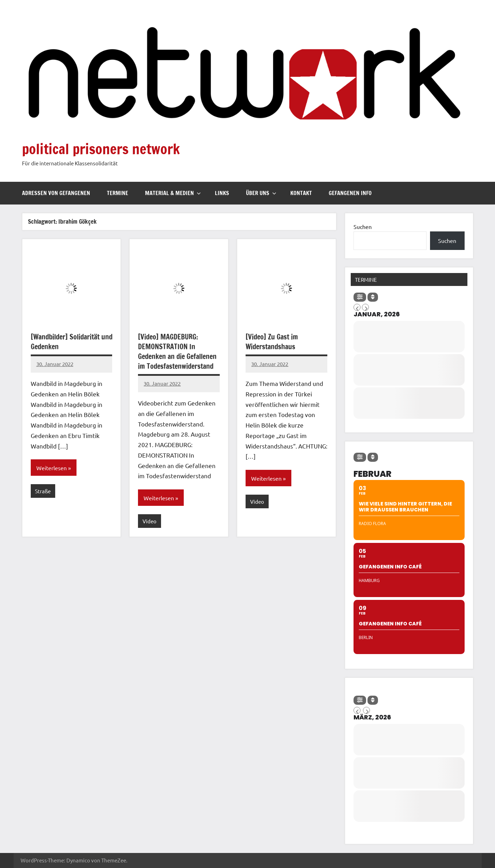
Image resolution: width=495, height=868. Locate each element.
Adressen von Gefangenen (56, 193)
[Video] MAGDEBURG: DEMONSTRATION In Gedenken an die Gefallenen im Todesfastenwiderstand (177, 351)
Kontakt (301, 193)
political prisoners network (101, 149)
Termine (118, 193)
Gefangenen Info (350, 193)
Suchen (363, 227)
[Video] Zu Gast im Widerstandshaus (272, 342)
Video (150, 521)
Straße (43, 491)
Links (222, 193)
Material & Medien (173, 193)
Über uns (261, 193)
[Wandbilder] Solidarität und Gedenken (72, 342)
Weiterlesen (52, 468)
